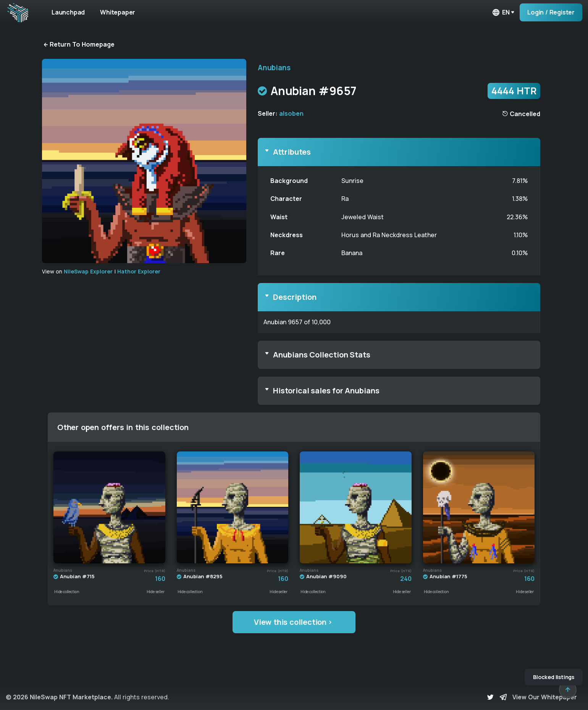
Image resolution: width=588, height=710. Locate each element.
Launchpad (68, 12)
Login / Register (551, 12)
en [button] (501, 12)
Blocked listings (554, 677)
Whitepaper (118, 12)
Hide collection (67, 592)
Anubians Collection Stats (322, 355)
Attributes (292, 152)
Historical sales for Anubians (326, 391)
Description (295, 297)
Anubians (274, 68)
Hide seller (156, 592)
